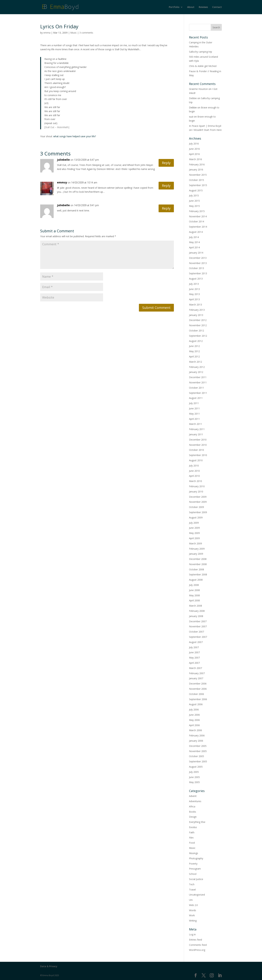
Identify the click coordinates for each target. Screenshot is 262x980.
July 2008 (194, 585)
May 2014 (194, 242)
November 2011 (198, 382)
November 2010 (198, 445)
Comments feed (198, 945)
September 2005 (198, 761)
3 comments (86, 33)
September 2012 (198, 336)
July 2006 (194, 710)
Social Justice (196, 879)
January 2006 (196, 741)
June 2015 (194, 201)
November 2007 (198, 626)
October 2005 (196, 756)
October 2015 (196, 180)
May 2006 (194, 720)
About (191, 7)
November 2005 (198, 751)
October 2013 (196, 268)
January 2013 (196, 315)
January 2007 (196, 678)
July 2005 (194, 772)
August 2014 (196, 232)
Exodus (193, 827)
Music (73, 33)
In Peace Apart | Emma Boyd (205, 126)
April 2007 (194, 663)
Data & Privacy (49, 966)
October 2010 (196, 450)
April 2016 (194, 154)
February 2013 (197, 310)
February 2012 (197, 367)
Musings (194, 853)
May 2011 (194, 414)
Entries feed (195, 940)
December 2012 (198, 320)
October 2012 (196, 331)
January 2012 (196, 372)
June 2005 (194, 777)
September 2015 (198, 185)
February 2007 (197, 673)
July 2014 (194, 237)
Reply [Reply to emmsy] (166, 186)
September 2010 (198, 455)
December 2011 (198, 377)
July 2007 (194, 647)
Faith (192, 832)
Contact (217, 7)
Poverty (193, 864)
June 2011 (194, 408)
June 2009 (194, 528)
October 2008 (196, 569)
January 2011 (196, 434)
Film (191, 838)
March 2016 (195, 159)
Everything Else (197, 822)
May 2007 (194, 658)
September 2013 (198, 273)
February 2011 (197, 429)
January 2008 (196, 616)
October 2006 (196, 694)
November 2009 (198, 502)
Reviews (203, 7)
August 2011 (196, 398)
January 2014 (196, 253)
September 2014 (198, 227)
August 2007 (196, 642)
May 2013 (194, 294)
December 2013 (198, 258)
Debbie (193, 98)
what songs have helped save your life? (75, 136)
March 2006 (195, 730)
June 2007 (194, 652)
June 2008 (194, 590)
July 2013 (194, 284)
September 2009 (198, 512)
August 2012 (196, 341)
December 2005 (198, 746)
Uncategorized (197, 895)
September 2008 (198, 574)
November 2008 (198, 564)
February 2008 (197, 611)
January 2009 (196, 554)
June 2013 (194, 289)
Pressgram (195, 869)
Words (193, 910)
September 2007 (198, 637)
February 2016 (197, 164)
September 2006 (198, 699)
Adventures (195, 801)
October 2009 (196, 507)
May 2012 (194, 351)
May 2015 (194, 206)
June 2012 (194, 346)
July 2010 (194, 466)
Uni (191, 900)
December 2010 (198, 440)
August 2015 (196, 190)
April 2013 (194, 299)
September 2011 (198, 393)
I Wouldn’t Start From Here (207, 130)
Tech (192, 884)
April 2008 (194, 600)
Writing (193, 921)
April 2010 (194, 476)
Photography (196, 858)
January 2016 (196, 170)
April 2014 (194, 247)
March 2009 (195, 543)
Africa (192, 806)
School (193, 874)
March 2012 (195, 362)
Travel (192, 890)
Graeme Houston (198, 89)
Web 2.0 (193, 905)
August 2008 (196, 580)
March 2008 (195, 606)
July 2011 (194, 403)
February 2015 (197, 211)
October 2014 (196, 221)
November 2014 (198, 216)
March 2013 (195, 305)
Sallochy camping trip (201, 52)
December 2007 (198, 621)
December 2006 (198, 684)
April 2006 (194, 725)
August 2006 (196, 704)
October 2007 (196, 632)
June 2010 (194, 471)
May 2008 (194, 595)
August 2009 (196, 517)
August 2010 (196, 460)
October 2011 (196, 388)
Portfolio (174, 7)
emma (47, 33)
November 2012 (198, 325)
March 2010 (195, 481)
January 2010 (196, 492)
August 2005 (196, 767)
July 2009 (194, 523)
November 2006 (198, 689)
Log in (192, 934)
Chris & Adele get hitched (203, 66)
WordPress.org (197, 950)
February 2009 (197, 549)
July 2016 (194, 144)
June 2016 (194, 149)
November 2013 (198, 263)
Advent (193, 796)
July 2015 (194, 195)
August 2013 (196, 279)
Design (193, 817)
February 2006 (197, 735)
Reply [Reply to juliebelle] (166, 163)
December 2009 (198, 497)
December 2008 (198, 559)
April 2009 (194, 538)
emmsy (62, 182)
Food (192, 843)
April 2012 (194, 356)
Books (193, 812)
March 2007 (195, 668)
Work (192, 915)
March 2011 (195, 424)
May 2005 (194, 782)
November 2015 (198, 175)
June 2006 (194, 715)
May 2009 (194, 533)
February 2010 (197, 486)
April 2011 (194, 419)
